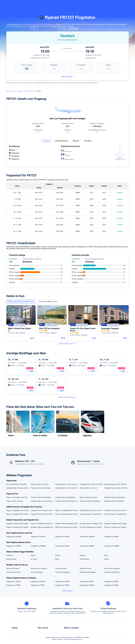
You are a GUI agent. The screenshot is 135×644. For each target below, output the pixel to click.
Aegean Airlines (11, 559)
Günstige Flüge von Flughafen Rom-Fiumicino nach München (92, 514)
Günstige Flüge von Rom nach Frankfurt (67, 484)
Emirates (83, 555)
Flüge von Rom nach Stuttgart (41, 488)
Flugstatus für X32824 (111, 537)
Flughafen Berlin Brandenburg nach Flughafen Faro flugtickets (67, 524)
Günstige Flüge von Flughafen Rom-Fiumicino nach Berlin (116, 514)
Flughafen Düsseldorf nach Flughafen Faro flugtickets (116, 524)
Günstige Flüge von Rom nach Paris (91, 484)
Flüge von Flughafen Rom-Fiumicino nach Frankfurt (18, 514)
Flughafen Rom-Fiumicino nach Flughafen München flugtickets (116, 510)
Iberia (57, 559)
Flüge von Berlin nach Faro (88, 497)
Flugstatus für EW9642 (14, 537)
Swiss (106, 555)
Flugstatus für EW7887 (14, 546)
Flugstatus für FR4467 (38, 582)
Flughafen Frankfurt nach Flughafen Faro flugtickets (18, 524)
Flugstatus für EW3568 (87, 537)
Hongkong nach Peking (112, 572)
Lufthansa (10, 555)
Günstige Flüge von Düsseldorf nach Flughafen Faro (43, 527)
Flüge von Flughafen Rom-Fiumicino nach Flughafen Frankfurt (18, 510)
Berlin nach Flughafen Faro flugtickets (67, 527)
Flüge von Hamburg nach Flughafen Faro (18, 527)
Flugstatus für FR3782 (111, 582)
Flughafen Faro (91, 58)
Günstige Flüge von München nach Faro (67, 501)
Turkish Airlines (85, 559)
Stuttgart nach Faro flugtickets (114, 501)
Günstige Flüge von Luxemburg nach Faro (43, 501)
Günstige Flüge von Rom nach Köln (116, 488)
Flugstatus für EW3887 (87, 546)
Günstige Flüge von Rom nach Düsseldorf (116, 484)
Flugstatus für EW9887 (38, 546)
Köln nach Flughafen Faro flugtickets (92, 527)
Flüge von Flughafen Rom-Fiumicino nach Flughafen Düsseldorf (67, 510)
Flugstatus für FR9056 (87, 585)
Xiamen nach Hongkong (112, 568)
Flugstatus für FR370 (38, 585)
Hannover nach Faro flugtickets (90, 501)
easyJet (58, 555)
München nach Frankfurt (39, 568)
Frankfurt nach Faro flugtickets (41, 497)
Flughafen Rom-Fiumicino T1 (40, 58)
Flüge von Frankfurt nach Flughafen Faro (116, 527)
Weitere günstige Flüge (68, 397)
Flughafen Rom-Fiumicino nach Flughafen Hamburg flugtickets (92, 510)
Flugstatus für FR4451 (13, 585)
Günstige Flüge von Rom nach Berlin (67, 488)
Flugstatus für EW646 (62, 537)
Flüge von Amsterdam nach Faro (17, 497)
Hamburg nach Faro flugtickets (65, 497)
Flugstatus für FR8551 (62, 585)
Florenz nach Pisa (61, 568)
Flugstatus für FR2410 (62, 546)
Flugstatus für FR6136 (13, 582)
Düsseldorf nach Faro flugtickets (115, 497)
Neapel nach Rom (86, 568)
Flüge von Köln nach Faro (15, 501)
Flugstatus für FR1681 (62, 582)
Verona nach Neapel (13, 568)
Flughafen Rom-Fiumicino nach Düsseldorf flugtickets (43, 514)
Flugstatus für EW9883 (112, 546)
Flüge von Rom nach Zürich (40, 484)
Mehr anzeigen (68, 77)
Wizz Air (107, 559)
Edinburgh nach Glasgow (88, 572)
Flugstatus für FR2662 (111, 585)
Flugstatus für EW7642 (38, 537)
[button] (114, 3)
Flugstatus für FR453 (87, 582)
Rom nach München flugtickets (16, 484)
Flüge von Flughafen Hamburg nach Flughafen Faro (43, 524)
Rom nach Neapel (37, 572)
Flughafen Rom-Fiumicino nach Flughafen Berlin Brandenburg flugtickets (43, 510)
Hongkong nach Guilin (13, 572)
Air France (34, 559)
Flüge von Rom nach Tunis (88, 488)
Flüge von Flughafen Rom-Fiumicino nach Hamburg (67, 514)
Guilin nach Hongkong (62, 572)
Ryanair (33, 555)
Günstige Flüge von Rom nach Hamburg (18, 488)
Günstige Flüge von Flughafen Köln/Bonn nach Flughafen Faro (92, 524)
